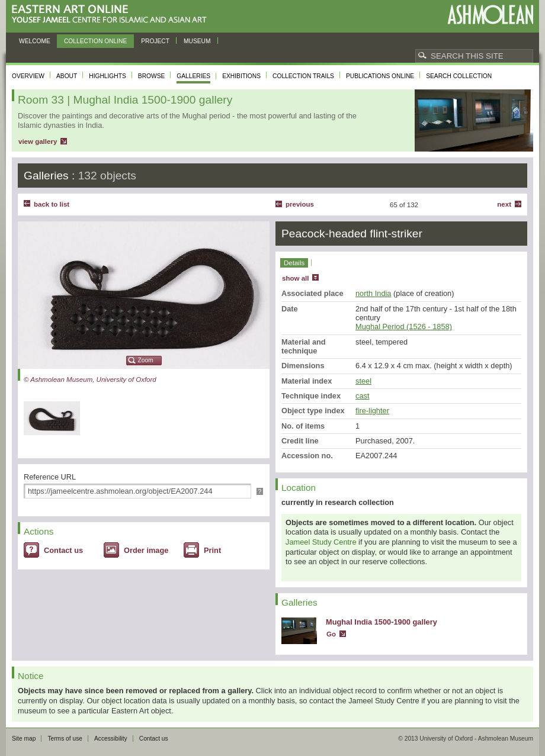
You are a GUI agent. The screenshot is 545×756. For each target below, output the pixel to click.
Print (212, 550)
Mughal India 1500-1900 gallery (381, 622)
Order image (146, 550)
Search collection (459, 76)
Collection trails (303, 76)
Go (331, 634)
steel (363, 381)
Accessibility (111, 739)
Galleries (193, 76)
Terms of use (65, 739)
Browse (152, 76)
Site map (24, 739)
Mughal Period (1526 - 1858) (404, 326)
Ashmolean (490, 15)
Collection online (95, 41)
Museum (197, 41)
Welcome (35, 41)
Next (504, 204)
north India (373, 293)
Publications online (380, 76)
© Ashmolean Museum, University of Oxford (90, 379)
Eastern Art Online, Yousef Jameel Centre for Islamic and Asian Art (112, 15)
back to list (52, 204)
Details (294, 263)
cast (362, 396)
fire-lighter (372, 411)
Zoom (146, 360)
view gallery (38, 141)
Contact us (63, 550)
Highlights (108, 76)
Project (155, 41)
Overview (28, 76)
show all (295, 278)
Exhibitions (241, 76)
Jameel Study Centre (321, 542)
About (67, 76)
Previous (300, 204)
